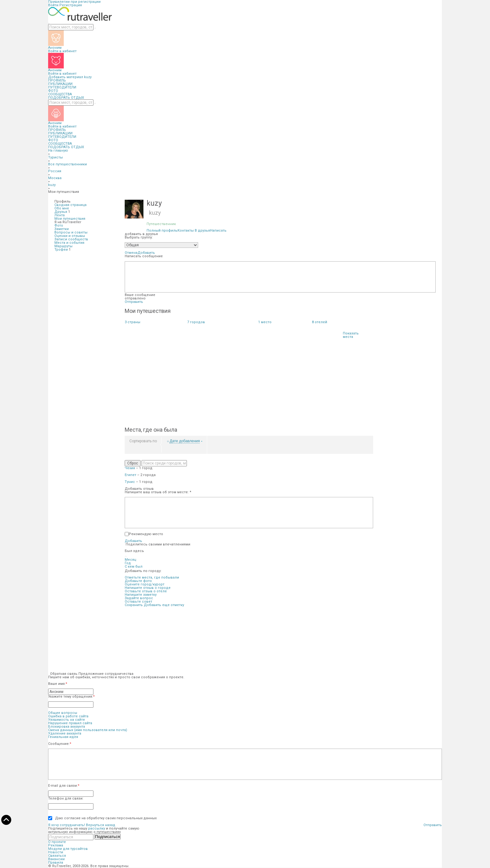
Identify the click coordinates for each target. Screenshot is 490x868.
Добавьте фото (138, 581)
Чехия (130, 468)
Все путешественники (67, 164)
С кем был (134, 567)
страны (132, 322)
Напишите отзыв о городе (148, 588)
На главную (58, 151)
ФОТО (53, 91)
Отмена (131, 253)
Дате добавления (185, 441)
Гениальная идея (63, 737)
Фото (59, 226)
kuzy (88, 77)
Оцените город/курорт (145, 584)
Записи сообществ (71, 239)
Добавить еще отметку (164, 605)
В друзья (202, 231)
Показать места (351, 335)
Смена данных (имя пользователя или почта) (88, 730)
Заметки (62, 229)
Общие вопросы (63, 713)
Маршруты (63, 246)
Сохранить (134, 605)
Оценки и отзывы (70, 236)
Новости (56, 852)
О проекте (57, 842)
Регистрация (71, 5)
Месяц (130, 560)
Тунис (130, 482)
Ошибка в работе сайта (68, 716)
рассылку (97, 828)
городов (196, 322)
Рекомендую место (146, 534)
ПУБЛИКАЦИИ (60, 84)
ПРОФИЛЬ (57, 80)
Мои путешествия (70, 219)
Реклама (56, 845)
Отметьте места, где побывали (152, 577)
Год (128, 563)
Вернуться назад (101, 825)
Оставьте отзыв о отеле (146, 591)
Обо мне (62, 208)
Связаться (57, 856)
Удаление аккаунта (65, 733)
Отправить (134, 302)
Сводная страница (70, 205)
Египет (130, 475)
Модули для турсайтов (68, 849)
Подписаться (107, 837)
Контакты (186, 231)
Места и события (69, 243)
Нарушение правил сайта (70, 723)
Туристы (55, 157)
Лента (60, 215)
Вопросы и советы (71, 232)
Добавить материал (66, 77)
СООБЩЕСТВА (60, 94)
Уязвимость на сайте (67, 720)
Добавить (146, 253)
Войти (53, 5)
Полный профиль (162, 231)
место (265, 322)
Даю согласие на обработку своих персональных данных (104, 818)
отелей (320, 322)
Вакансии (56, 859)
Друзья (61, 212)
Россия (55, 171)
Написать (218, 231)
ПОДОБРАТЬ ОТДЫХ (66, 98)
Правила (56, 863)
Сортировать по (143, 441)
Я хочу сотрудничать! (67, 825)
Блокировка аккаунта (67, 727)
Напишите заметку (141, 595)
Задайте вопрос (139, 598)
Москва (55, 178)
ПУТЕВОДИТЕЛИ (62, 87)
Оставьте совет (138, 602)
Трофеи (61, 250)
